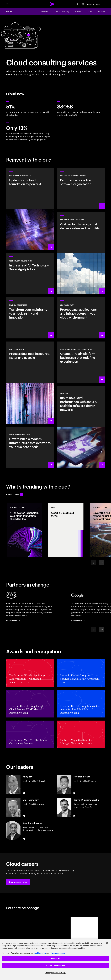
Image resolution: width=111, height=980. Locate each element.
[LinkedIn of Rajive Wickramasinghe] (75, 816)
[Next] (102, 563)
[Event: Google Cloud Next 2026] (66, 530)
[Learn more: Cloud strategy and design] (81, 253)
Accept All (55, 958)
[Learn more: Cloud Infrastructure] (30, 447)
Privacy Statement (57, 953)
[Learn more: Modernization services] (30, 209)
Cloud (9, 11)
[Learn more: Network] (81, 427)
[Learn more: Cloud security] (81, 318)
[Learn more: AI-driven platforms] (81, 362)
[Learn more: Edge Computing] (30, 383)
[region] (55, 960)
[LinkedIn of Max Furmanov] (24, 816)
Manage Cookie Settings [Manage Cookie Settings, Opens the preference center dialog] (55, 973)
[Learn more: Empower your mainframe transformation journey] (30, 318)
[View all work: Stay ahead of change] (15, 494)
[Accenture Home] (52, 4)
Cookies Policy (40, 953)
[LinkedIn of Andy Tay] (24, 793)
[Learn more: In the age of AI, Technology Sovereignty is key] (30, 274)
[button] (18, 882)
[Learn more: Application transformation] (81, 188)
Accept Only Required (55, 966)
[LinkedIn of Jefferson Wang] (75, 793)
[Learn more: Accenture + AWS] (13, 620)
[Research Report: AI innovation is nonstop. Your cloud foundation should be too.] (24, 530)
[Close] (107, 943)
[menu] (7, 4)
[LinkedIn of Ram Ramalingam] (24, 839)
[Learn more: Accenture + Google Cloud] (79, 620)
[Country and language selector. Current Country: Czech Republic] (92, 4)
